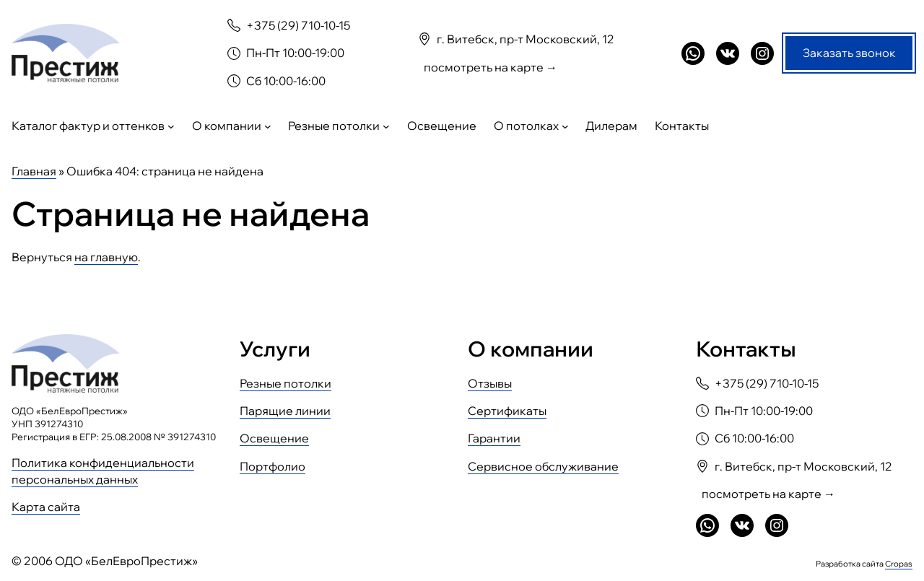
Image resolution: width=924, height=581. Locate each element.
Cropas (899, 563)
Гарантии (494, 438)
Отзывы (490, 383)
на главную (106, 257)
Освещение (274, 438)
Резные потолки (286, 383)
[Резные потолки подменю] (386, 126)
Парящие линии (285, 411)
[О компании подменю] (268, 126)
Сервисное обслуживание (543, 466)
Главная (34, 171)
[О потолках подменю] (565, 126)
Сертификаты (507, 411)
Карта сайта (46, 507)
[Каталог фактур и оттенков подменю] (171, 126)
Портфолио (273, 466)
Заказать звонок (849, 53)
